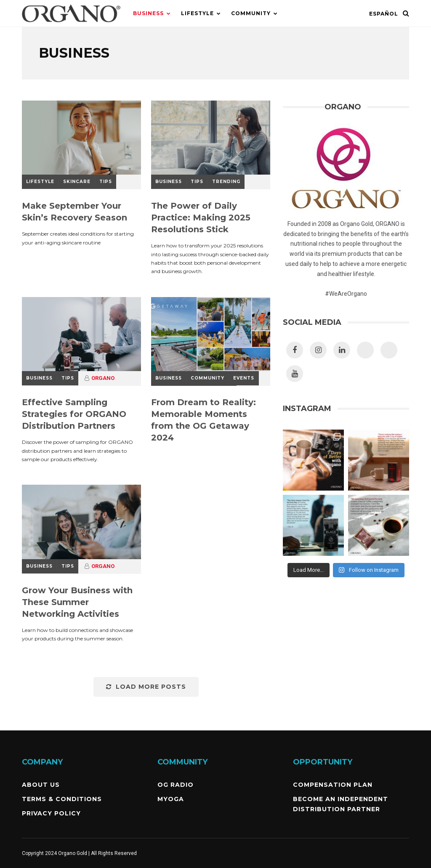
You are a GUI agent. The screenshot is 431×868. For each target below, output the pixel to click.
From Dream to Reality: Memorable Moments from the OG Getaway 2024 (204, 420)
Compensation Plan (333, 785)
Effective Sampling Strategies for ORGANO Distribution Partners (74, 414)
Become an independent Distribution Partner (341, 804)
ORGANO (103, 378)
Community (251, 13)
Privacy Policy (51, 813)
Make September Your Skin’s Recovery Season (74, 212)
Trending (226, 182)
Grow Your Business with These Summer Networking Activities (77, 602)
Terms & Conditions (62, 799)
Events (244, 378)
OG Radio (176, 785)
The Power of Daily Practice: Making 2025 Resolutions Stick (201, 218)
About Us (41, 785)
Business (148, 13)
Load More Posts (146, 687)
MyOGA (171, 799)
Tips (106, 182)
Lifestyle (197, 13)
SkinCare (77, 182)
